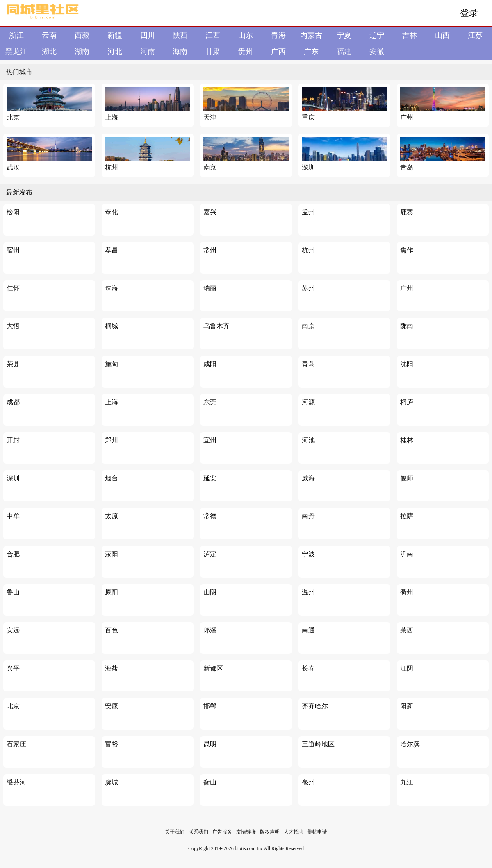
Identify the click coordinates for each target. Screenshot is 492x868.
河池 (308, 440)
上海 (112, 117)
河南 (148, 52)
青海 (278, 35)
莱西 (407, 630)
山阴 (210, 592)
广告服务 (222, 832)
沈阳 (407, 364)
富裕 (112, 744)
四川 (148, 35)
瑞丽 (210, 288)
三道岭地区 (318, 744)
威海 (308, 478)
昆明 (210, 744)
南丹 (308, 516)
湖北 (49, 52)
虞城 (112, 782)
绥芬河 (16, 782)
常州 (210, 250)
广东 (311, 52)
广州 (407, 117)
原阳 (112, 592)
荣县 (13, 364)
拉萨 (407, 516)
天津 (210, 117)
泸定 (210, 554)
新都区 (213, 668)
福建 (344, 52)
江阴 (407, 668)
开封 (13, 440)
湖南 (82, 52)
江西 (213, 35)
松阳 (13, 212)
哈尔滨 (410, 744)
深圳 (308, 167)
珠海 (112, 288)
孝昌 (112, 250)
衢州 (407, 592)
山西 (442, 35)
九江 (407, 782)
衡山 (210, 782)
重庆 (308, 117)
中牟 (13, 516)
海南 (180, 52)
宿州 (13, 250)
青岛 (407, 167)
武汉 (13, 167)
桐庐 (407, 402)
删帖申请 (317, 832)
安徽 (377, 52)
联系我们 (198, 832)
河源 (308, 402)
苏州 (308, 288)
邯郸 (210, 706)
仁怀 (13, 288)
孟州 (308, 212)
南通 (308, 630)
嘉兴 (210, 212)
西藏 (82, 35)
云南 (49, 35)
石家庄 (16, 744)
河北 (115, 52)
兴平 (13, 668)
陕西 (180, 35)
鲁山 (13, 592)
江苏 (475, 35)
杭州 (112, 167)
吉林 (410, 35)
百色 (112, 630)
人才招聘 (294, 832)
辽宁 (377, 35)
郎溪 (210, 630)
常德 (210, 516)
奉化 (112, 212)
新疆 (115, 35)
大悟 (13, 326)
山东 (246, 35)
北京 (13, 117)
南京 (210, 167)
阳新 (407, 706)
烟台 (112, 478)
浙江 (16, 35)
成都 (13, 402)
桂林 (407, 440)
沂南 (407, 554)
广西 (278, 52)
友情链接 (247, 832)
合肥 (13, 554)
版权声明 (270, 832)
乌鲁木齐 (216, 326)
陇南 (407, 326)
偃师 (407, 478)
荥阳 (112, 554)
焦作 (407, 250)
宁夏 (344, 35)
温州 (308, 592)
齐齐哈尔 (315, 706)
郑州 (112, 440)
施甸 (112, 364)
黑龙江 (16, 52)
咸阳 (210, 364)
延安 (210, 478)
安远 (13, 630)
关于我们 (175, 832)
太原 (112, 516)
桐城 (112, 326)
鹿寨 (407, 212)
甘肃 (213, 52)
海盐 (112, 668)
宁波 (308, 554)
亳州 (308, 782)
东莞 (210, 402)
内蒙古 (311, 35)
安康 (112, 706)
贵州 (246, 52)
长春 (308, 668)
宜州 (210, 440)
